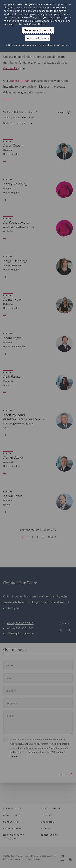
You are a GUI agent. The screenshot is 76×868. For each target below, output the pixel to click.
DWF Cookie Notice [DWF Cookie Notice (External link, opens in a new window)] (34, 24)
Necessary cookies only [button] (38, 30)
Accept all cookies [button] (38, 38)
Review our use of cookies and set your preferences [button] (39, 45)
